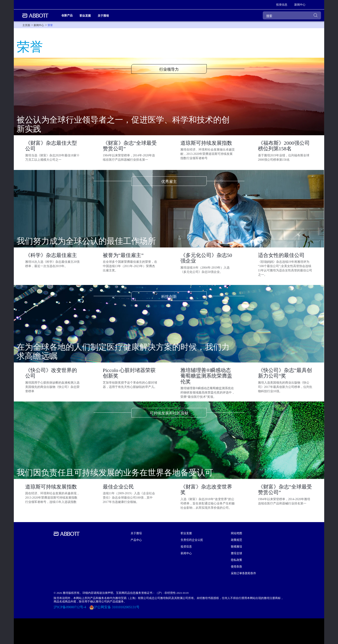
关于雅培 (136, 533)
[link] (282, 5)
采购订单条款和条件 (243, 573)
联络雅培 (236, 546)
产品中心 (136, 540)
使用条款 (236, 566)
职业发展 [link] (85, 15)
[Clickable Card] (53, 152)
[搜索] (292, 15)
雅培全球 (236, 553)
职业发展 (186, 533)
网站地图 (236, 533)
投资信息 (186, 546)
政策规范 (236, 540)
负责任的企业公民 (192, 540)
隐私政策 (236, 560)
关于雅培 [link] (103, 15)
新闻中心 (186, 553)
